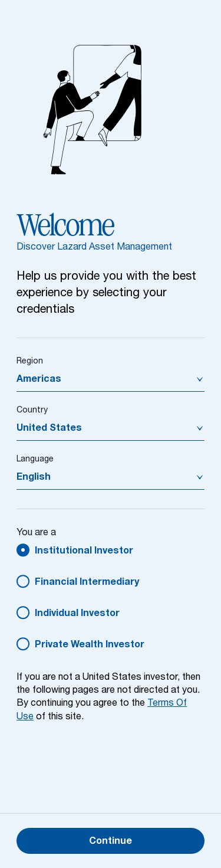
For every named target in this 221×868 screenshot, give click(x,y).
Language (35, 460)
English (34, 478)
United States (49, 429)
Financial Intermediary (87, 583)
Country (32, 411)
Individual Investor (77, 614)
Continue (111, 842)
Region (30, 362)
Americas (39, 380)
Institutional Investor (84, 552)
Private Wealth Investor (90, 646)
